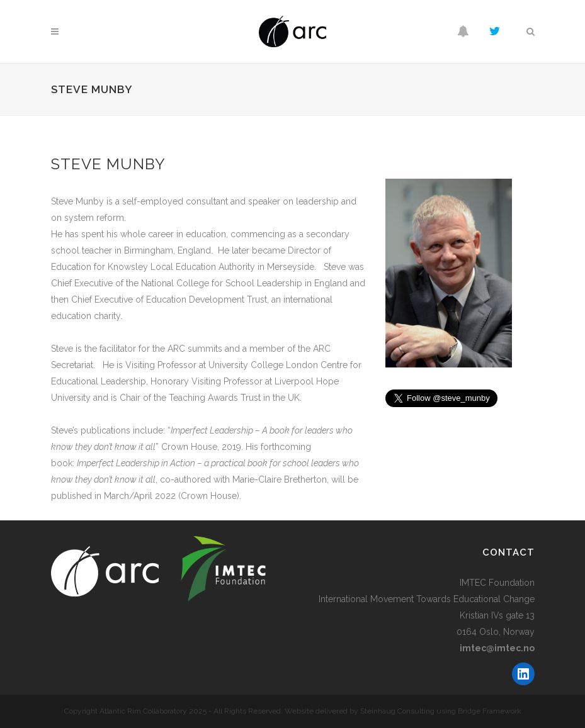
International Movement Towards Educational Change (427, 599)
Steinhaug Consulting (397, 711)
